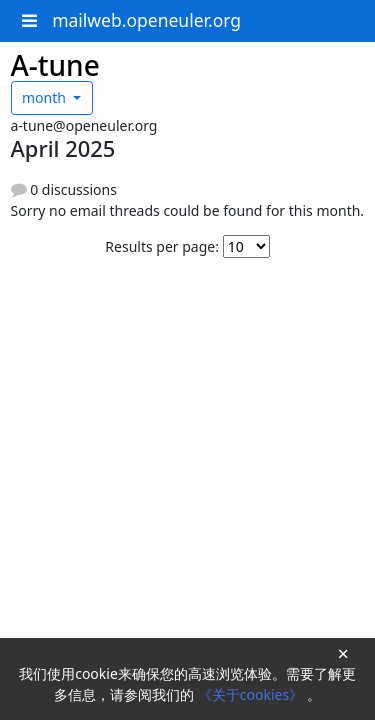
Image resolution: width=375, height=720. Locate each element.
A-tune (55, 65)
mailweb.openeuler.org (146, 20)
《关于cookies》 (252, 694)
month (46, 97)
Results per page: (162, 246)
